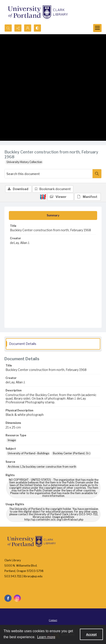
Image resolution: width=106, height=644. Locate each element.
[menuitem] (53, 620)
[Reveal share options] (18, 28)
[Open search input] (8, 28)
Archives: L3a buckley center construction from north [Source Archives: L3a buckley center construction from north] (42, 467)
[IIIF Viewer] (60, 197)
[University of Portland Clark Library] (38, 12)
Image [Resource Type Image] (12, 440)
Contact (53, 620)
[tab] (53, 215)
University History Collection (24, 162)
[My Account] (28, 28)
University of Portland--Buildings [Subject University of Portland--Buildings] (28, 453)
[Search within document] (97, 174)
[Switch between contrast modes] (37, 28)
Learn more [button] (46, 637)
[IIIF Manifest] (88, 197)
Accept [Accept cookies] (91, 634)
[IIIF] (43, 197)
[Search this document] (49, 174)
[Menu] (97, 28)
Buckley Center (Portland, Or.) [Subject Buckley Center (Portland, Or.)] (72, 453)
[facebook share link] (8, 598)
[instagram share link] (17, 598)
